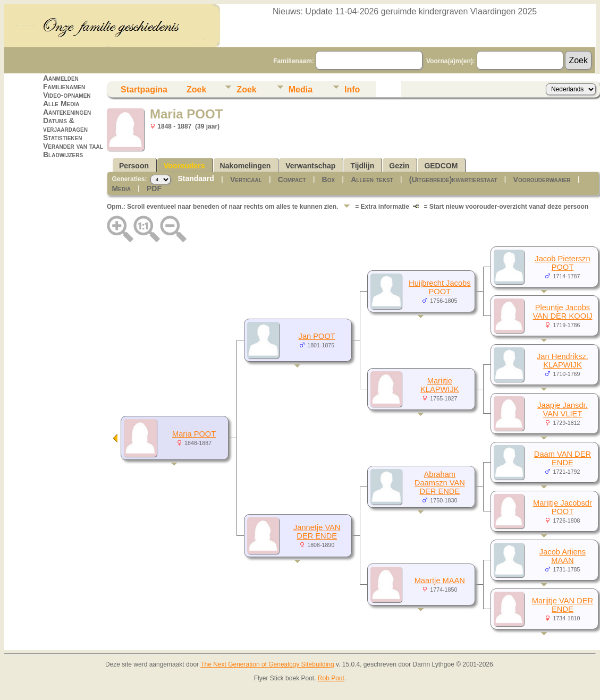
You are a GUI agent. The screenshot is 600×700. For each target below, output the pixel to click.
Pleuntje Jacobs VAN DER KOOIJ (562, 312)
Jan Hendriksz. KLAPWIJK (563, 361)
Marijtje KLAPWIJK (440, 385)
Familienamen (64, 87)
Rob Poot (331, 678)
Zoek (196, 89)
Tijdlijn (362, 166)
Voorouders (184, 166)
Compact (292, 180)
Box (329, 180)
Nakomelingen (246, 166)
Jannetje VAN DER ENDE (317, 532)
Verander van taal (73, 146)
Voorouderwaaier (542, 180)
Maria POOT (194, 434)
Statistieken (62, 138)
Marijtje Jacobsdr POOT (563, 507)
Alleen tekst (372, 180)
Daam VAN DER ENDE (563, 458)
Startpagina (144, 89)
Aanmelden (61, 78)
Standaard (196, 178)
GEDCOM (441, 166)
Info (352, 89)
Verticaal (246, 180)
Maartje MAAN (440, 581)
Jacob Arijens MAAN (563, 556)
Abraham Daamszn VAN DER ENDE (440, 483)
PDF (154, 189)
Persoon (134, 166)
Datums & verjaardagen (65, 125)
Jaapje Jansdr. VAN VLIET (563, 409)
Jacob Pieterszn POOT (562, 263)
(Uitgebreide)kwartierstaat (453, 180)
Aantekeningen (67, 112)
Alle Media (61, 104)
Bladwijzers (63, 155)
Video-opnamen (67, 95)
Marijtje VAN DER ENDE (563, 605)
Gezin (399, 166)
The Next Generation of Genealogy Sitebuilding (267, 664)
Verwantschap (310, 166)
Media (301, 89)
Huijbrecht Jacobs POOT (440, 287)
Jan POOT (317, 336)
